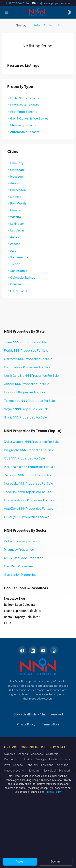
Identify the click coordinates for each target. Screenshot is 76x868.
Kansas (18, 765)
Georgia (41, 759)
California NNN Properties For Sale (28, 359)
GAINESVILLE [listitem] (19, 291)
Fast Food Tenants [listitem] (22, 111)
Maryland (63, 765)
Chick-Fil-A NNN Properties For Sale (29, 500)
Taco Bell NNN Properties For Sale (28, 492)
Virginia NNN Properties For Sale (26, 409)
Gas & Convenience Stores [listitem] (28, 118)
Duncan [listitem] (14, 284)
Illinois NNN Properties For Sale (26, 417)
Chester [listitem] (14, 210)
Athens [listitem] (14, 244)
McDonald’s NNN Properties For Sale (30, 467)
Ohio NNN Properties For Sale (25, 392)
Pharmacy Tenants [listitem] (22, 125)
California (52, 754)
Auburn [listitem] (14, 183)
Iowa (7, 765)
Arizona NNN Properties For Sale (27, 384)
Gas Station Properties (20, 574)
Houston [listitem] (15, 176)
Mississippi (49, 771)
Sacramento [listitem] (18, 257)
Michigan (33, 771)
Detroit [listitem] (14, 197)
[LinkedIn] (33, 650)
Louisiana (47, 765)
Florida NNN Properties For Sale (26, 350)
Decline (56, 861)
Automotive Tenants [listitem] (23, 132)
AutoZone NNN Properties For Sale (29, 508)
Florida (28, 759)
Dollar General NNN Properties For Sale (31, 441)
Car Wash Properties (19, 566)
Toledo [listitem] (14, 264)
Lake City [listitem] (15, 163)
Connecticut (12, 759)
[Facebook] (22, 650)
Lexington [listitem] (16, 223)
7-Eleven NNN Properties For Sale (28, 475)
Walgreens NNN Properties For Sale (29, 450)
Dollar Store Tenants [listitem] (23, 98)
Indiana (65, 759)
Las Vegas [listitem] (16, 230)
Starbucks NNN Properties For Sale (29, 483)
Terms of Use (51, 724)
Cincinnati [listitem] (16, 170)
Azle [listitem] (12, 250)
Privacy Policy (26, 724)
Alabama (10, 754)
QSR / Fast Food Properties (24, 558)
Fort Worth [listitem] (17, 203)
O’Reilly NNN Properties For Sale (27, 517)
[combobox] (46, 25)
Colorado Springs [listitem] (21, 277)
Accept (20, 861)
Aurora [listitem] (13, 237)
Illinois (53, 759)
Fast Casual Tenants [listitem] (23, 105)
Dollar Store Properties (20, 541)
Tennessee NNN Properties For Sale (29, 400)
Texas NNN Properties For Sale (26, 342)
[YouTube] (43, 650)
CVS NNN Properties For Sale (25, 458)
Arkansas (37, 754)
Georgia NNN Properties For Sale (27, 367)
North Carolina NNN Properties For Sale (31, 375)
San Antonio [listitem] (17, 271)
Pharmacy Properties (19, 549)
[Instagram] (54, 650)
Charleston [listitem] (17, 190)
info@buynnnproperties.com (53, 3)
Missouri (64, 771)
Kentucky (32, 765)
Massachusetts (14, 771)
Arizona (23, 754)
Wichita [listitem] (14, 217)
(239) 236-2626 (19, 3)
